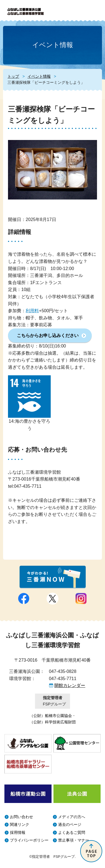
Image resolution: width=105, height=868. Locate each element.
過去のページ (70, 825)
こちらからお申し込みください (48, 335)
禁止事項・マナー (74, 840)
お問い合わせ (21, 817)
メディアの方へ (72, 817)
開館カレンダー (70, 685)
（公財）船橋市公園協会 (51, 716)
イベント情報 (39, 76)
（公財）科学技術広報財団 (53, 722)
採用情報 (18, 833)
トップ (13, 76)
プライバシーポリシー (29, 840)
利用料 (32, 311)
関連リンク (20, 825)
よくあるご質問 (72, 833)
